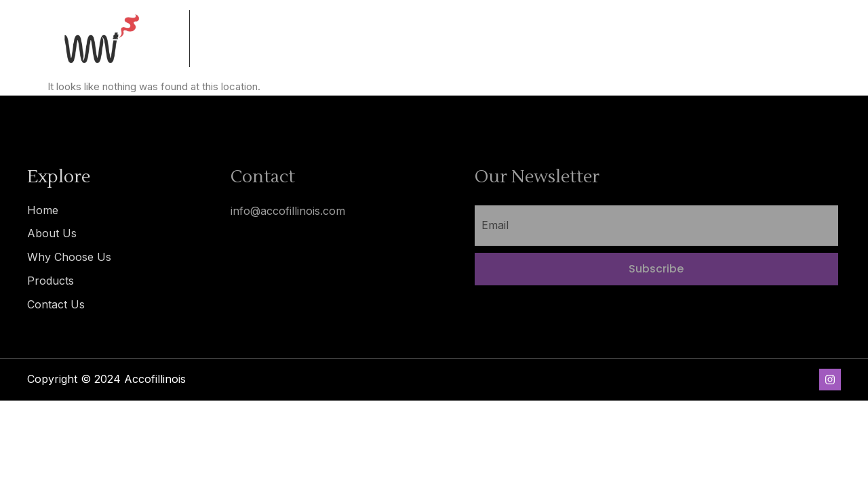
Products (51, 281)
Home (43, 210)
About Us (52, 233)
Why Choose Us (69, 257)
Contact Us (56, 304)
